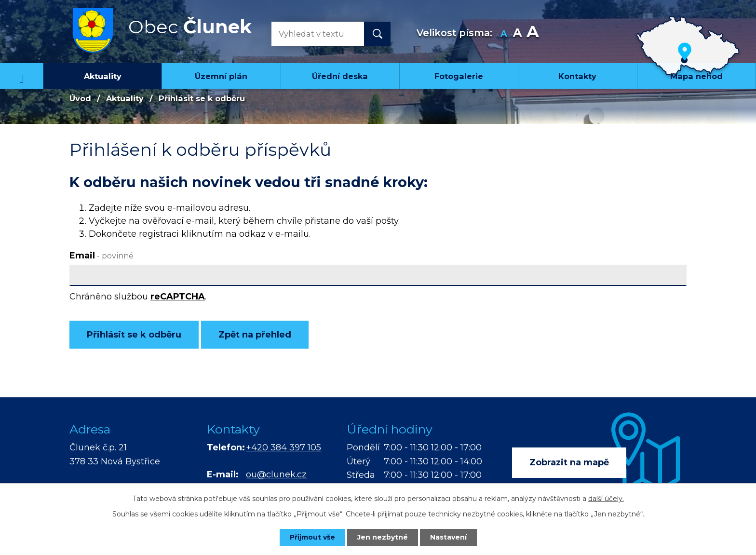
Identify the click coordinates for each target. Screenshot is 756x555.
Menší (504, 34)
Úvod (22, 76)
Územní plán (221, 76)
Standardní (518, 34)
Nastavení (448, 537)
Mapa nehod (696, 76)
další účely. (606, 499)
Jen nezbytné (383, 537)
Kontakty (577, 76)
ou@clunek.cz (276, 474)
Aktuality (103, 76)
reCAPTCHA (178, 297)
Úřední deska (340, 76)
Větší (533, 34)
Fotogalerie (459, 76)
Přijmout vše (312, 537)
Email (101, 256)
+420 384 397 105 (283, 447)
